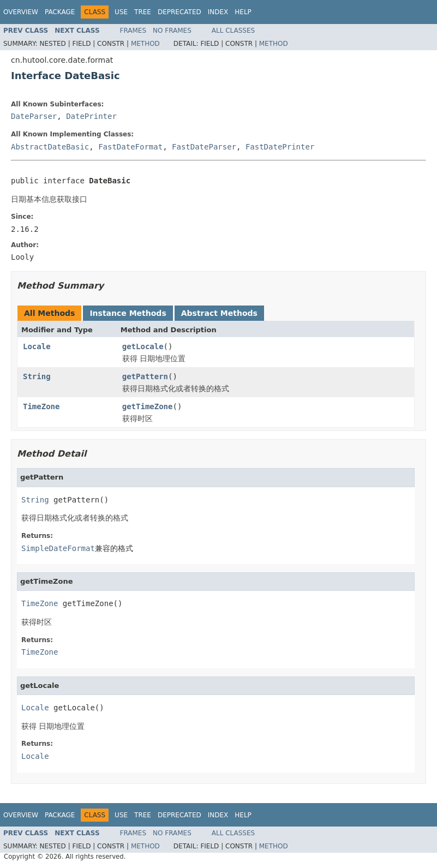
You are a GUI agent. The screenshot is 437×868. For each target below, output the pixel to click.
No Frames (172, 31)
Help (243, 12)
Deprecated (179, 12)
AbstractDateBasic (50, 147)
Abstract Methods (219, 313)
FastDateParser (204, 147)
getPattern (145, 376)
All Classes (233, 31)
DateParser (34, 116)
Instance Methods (128, 313)
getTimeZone (148, 406)
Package (60, 12)
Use (121, 12)
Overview (21, 12)
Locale (37, 346)
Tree (143, 12)
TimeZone (41, 406)
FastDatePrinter (280, 147)
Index (218, 12)
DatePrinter (91, 116)
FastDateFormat (130, 147)
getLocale (143, 346)
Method (145, 44)
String (37, 376)
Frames (133, 31)
